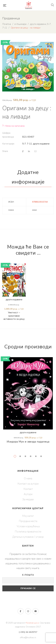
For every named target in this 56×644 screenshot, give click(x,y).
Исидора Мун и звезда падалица (28, 442)
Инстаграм (28, 611)
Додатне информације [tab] (28, 177)
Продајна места (28, 521)
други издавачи (41, 144)
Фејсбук (21, 611)
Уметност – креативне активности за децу (14, 316)
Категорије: (8, 144)
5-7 (24, 144)
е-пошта (36, 611)
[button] (49, 46)
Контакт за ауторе (28, 484)
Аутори (28, 494)
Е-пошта (28, 575)
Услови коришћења (28, 526)
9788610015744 (40, 202)
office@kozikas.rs (28, 637)
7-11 (29, 144)
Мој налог (28, 516)
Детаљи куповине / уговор (28, 537)
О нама (28, 478)
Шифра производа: (8, 135)
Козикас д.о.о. (33, 623)
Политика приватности (28, 532)
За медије (28, 499)
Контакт (28, 489)
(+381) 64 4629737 (28, 632)
